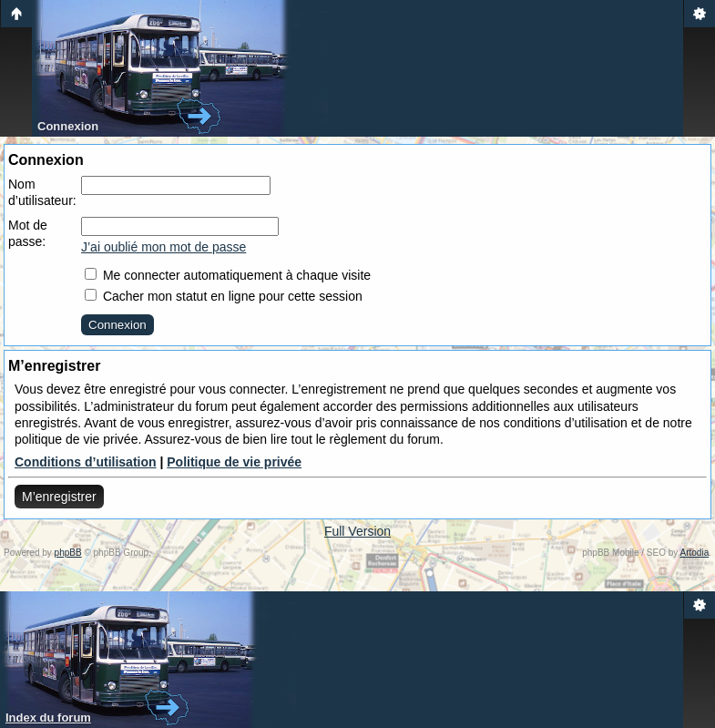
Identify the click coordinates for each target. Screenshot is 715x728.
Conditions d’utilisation (86, 462)
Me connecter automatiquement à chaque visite (228, 275)
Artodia (695, 553)
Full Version (357, 531)
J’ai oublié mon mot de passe (163, 247)
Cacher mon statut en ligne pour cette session (224, 296)
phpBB (68, 553)
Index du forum (48, 718)
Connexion (68, 126)
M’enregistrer (59, 497)
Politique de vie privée (234, 462)
